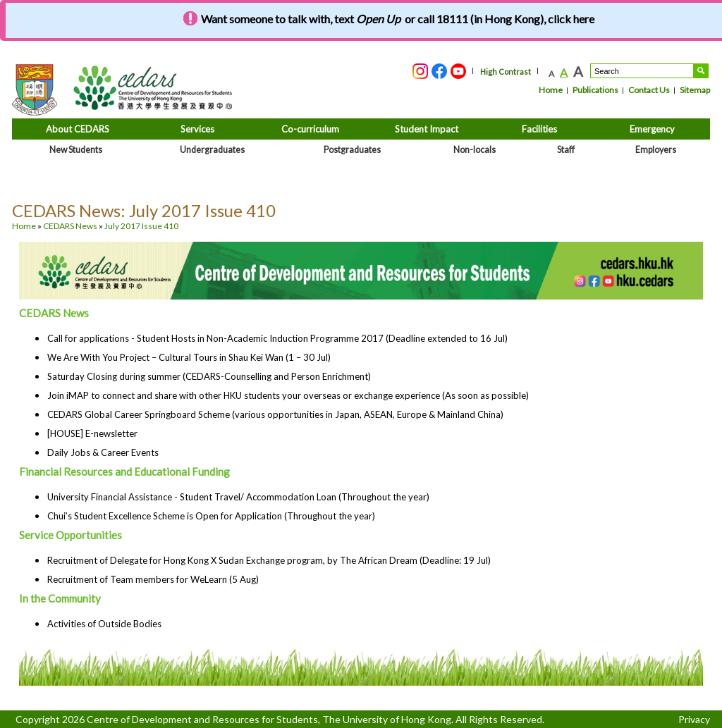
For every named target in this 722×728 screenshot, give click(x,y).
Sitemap (695, 90)
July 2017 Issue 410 (141, 226)
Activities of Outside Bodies (104, 624)
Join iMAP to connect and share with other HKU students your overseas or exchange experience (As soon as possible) (288, 395)
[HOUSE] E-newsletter (92, 433)
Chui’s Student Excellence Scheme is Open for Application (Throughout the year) (211, 516)
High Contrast (506, 72)
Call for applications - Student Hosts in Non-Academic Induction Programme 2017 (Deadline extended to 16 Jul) (277, 338)
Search (701, 71)
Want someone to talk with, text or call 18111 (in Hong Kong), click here (398, 19)
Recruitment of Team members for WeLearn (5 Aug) (153, 579)
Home (551, 90)
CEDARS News (70, 226)
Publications (595, 90)
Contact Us (649, 90)
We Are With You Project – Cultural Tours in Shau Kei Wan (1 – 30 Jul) (189, 357)
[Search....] (642, 71)
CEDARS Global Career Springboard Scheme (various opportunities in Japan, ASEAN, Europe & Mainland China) (275, 414)
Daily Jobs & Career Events (103, 452)
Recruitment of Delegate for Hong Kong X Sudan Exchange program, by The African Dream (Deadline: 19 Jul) (269, 560)
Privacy (694, 719)
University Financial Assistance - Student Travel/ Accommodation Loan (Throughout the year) (238, 497)
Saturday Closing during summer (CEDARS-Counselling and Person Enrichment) (209, 376)
